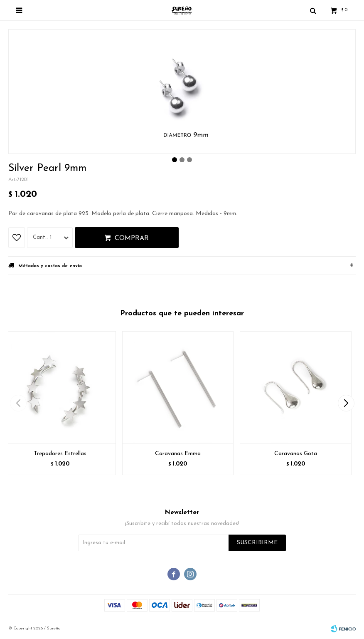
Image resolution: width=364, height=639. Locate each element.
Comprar (132, 238)
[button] (346, 403)
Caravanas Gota (296, 454)
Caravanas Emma (178, 454)
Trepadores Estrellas (60, 454)
